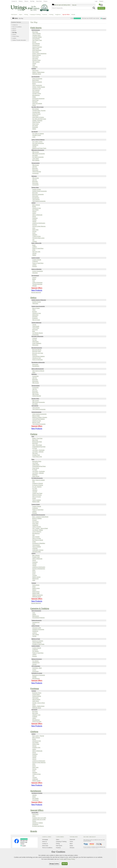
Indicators (35, 490)
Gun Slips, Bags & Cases (38, 107)
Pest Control (36, 52)
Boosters (35, 312)
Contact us (45, 844)
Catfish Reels (36, 465)
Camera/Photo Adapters (39, 356)
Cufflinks (35, 247)
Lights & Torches (37, 527)
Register (101, 1)
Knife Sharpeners (37, 50)
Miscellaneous (36, 95)
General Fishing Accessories (38, 515)
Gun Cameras (36, 90)
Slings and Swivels (37, 103)
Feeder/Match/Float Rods (39, 447)
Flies (34, 482)
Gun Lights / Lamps (37, 142)
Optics (21, 14)
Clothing (51, 14)
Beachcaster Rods (37, 442)
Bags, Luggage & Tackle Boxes (40, 517)
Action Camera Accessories (39, 414)
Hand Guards (36, 92)
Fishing (26, 14)
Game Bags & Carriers (38, 117)
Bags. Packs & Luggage (39, 480)
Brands (73, 14)
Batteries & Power (36, 639)
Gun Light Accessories (38, 143)
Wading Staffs (36, 502)
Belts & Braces (36, 205)
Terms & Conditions (17, 27)
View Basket (101, 8)
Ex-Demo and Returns (38, 826)
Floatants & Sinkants (38, 483)
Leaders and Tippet (37, 493)
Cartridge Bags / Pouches (39, 111)
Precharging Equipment (38, 99)
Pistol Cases (36, 124)
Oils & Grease (36, 537)
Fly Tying (35, 488)
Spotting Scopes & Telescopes (39, 300)
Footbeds (35, 716)
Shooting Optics (35, 399)
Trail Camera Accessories (39, 201)
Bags (34, 331)
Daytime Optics (35, 187)
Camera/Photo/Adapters (39, 419)
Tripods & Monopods (36, 323)
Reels (33, 459)
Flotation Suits (36, 557)
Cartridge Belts (36, 112)
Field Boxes (35, 116)
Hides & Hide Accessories (38, 369)
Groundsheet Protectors (39, 618)
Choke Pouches (36, 114)
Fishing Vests (36, 744)
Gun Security (35, 132)
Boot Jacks (35, 713)
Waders (34, 590)
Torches (34, 147)
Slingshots (35, 273)
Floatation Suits (36, 747)
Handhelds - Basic (37, 668)
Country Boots (36, 695)
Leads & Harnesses (37, 282)
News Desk (39, 1)
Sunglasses (58, 14)
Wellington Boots (37, 74)
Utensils (34, 253)
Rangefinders (36, 198)
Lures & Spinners (37, 532)
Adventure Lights (37, 628)
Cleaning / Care (36, 715)
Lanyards (35, 492)
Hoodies (34, 220)
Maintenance (36, 616)
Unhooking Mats (37, 552)
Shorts (34, 572)
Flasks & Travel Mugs (38, 248)
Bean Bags (35, 32)
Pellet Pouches (36, 122)
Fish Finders (36, 522)
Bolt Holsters (36, 109)
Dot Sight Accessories (38, 157)
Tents (34, 613)
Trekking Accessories (37, 620)
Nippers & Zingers (37, 495)
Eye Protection (36, 44)
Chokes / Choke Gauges (39, 87)
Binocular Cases (37, 351)
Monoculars (35, 170)
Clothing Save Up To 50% (39, 819)
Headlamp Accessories (38, 629)
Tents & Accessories (36, 611)
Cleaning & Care (37, 89)
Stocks (34, 105)
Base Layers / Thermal (38, 736)
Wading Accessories (38, 595)
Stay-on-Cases (36, 320)
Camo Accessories (37, 85)
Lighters (34, 265)
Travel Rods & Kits (37, 457)
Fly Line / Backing (37, 487)
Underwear (35, 779)
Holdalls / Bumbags (37, 121)
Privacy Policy (16, 36)
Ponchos (35, 225)
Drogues (35, 520)
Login (96, 1)
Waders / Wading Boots (38, 72)
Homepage (45, 840)
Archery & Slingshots (37, 269)
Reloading (35, 102)
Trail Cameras (36, 199)
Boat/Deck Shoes (37, 693)
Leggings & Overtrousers (39, 223)
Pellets (34, 97)
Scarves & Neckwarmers (39, 569)
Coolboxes (35, 261)
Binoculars (35, 168)
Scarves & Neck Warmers (39, 226)
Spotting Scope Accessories (40, 191)
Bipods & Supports (37, 82)
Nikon (71, 844)
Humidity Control (37, 94)
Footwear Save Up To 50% (39, 818)
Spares (34, 614)
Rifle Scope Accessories (39, 154)
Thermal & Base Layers (38, 238)
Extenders (35, 317)
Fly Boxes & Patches (38, 485)
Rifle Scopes (36, 152)
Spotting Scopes (37, 189)
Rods (33, 436)
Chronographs (36, 39)
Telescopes (35, 303)
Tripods (34, 325)
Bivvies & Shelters (37, 518)
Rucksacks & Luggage (37, 673)
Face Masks (36, 210)
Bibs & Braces (36, 555)
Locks (34, 137)
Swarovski (72, 840)
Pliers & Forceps (37, 497)
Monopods (35, 330)
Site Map (32, 1)
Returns (26, 1)
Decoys (34, 42)
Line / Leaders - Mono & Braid (40, 528)
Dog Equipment (35, 276)
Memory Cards (36, 422)
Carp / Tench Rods (37, 445)
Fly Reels (35, 470)
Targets (34, 64)
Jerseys (34, 759)
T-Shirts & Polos (37, 236)
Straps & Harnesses (38, 360)
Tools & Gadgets (37, 500)
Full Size (35, 340)
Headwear (35, 218)
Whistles (35, 286)
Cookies (14, 38)
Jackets (34, 221)
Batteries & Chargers (38, 641)
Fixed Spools (36, 468)
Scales (34, 542)
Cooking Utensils (37, 260)
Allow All (65, 864)
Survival (34, 664)
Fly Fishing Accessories (37, 478)
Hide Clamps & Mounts (38, 371)
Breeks (34, 206)
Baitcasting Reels (37, 461)
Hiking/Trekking (36, 699)
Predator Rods (36, 455)
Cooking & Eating (36, 258)
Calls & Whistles (37, 34)
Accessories (36, 173)
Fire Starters (36, 651)
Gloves (34, 216)
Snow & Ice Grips (37, 722)
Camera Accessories (36, 412)
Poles (34, 624)
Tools (34, 65)
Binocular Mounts (37, 350)
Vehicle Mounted (37, 172)
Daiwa (71, 846)
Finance (45, 1)
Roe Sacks (35, 126)
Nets (34, 535)
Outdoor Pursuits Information (19, 40)
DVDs (34, 250)
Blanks (34, 84)
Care (34, 281)
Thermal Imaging (36, 163)
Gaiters (34, 213)
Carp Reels (35, 463)
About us (44, 842)
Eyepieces (35, 318)
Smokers (35, 266)
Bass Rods (35, 440)
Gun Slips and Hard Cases (39, 119)
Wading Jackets (36, 577)
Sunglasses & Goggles (37, 793)
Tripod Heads (36, 326)
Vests (34, 580)
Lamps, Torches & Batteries (38, 140)
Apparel (34, 278)
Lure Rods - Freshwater (38, 450)
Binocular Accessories (38, 194)
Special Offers (66, 14)
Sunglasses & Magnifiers (39, 543)
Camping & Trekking (35, 14)
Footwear (45, 14)
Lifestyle (34, 795)
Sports (34, 797)
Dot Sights (35, 155)
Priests (34, 498)
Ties (33, 240)
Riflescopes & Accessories (38, 150)
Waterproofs (36, 579)
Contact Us (14, 1)
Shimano (72, 848)
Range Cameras (37, 55)
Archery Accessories (38, 271)
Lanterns (35, 633)
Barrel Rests (36, 80)
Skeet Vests (35, 230)
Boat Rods (35, 443)
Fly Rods (35, 448)
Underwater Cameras (38, 550)
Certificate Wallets (37, 37)
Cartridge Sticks (36, 35)
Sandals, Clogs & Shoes (39, 703)
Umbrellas (35, 67)
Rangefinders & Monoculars (38, 362)
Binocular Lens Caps (38, 353)
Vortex (71, 842)
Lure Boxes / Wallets (38, 530)
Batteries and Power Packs (39, 148)
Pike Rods (35, 453)
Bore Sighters (36, 160)
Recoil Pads (35, 100)
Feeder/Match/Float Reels (39, 466)
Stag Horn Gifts (36, 252)
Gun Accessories (36, 77)
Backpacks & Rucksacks (39, 675)
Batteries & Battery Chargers (40, 417)
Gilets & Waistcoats (37, 215)
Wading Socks (36, 588)
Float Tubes (35, 523)
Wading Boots (36, 592)
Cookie (61, 859)
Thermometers (36, 545)
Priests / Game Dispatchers (39, 54)
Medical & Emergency (37, 659)
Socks (34, 233)
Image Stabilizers (37, 343)
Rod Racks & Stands (38, 540)
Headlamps (35, 145)
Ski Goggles (36, 798)
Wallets (34, 129)
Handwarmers (36, 45)
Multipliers (35, 475)
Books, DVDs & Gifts (36, 243)
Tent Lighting (36, 634)
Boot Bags (35, 712)
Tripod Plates (36, 328)
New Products (37, 290)
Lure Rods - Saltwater (38, 452)
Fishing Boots (36, 585)
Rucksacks (35, 127)
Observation (36, 342)
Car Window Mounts (38, 333)
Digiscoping (35, 315)
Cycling (34, 670)
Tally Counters (36, 62)
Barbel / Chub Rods (37, 438)
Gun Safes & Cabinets (38, 134)
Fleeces (34, 211)
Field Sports (14, 14)
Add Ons (35, 167)
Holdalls (34, 677)
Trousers (35, 241)
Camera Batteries (37, 643)
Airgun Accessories (37, 79)
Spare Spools (36, 476)
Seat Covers (36, 57)
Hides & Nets (36, 49)
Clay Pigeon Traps (37, 40)
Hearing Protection (37, 47)
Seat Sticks (35, 59)
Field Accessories (36, 30)
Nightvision (34, 176)
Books (34, 245)
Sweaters (35, 235)
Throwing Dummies (37, 284)
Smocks (34, 231)
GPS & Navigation (36, 666)
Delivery (21, 1)
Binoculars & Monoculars (37, 336)
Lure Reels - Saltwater (38, 473)
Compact (35, 338)
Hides (34, 372)
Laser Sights (36, 159)
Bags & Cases (36, 308)
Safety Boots (36, 701)
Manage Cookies (54, 864)
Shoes (34, 587)
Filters (34, 310)
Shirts (34, 228)
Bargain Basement (36, 292)
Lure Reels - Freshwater (39, 471)
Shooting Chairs (36, 60)
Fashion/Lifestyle (37, 696)
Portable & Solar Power (38, 644)
